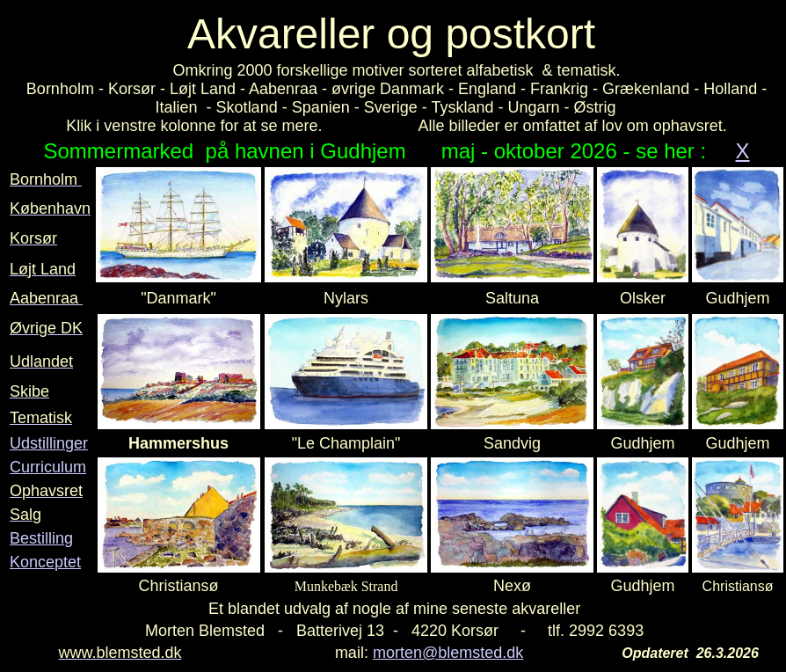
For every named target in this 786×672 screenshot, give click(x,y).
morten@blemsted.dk (448, 653)
